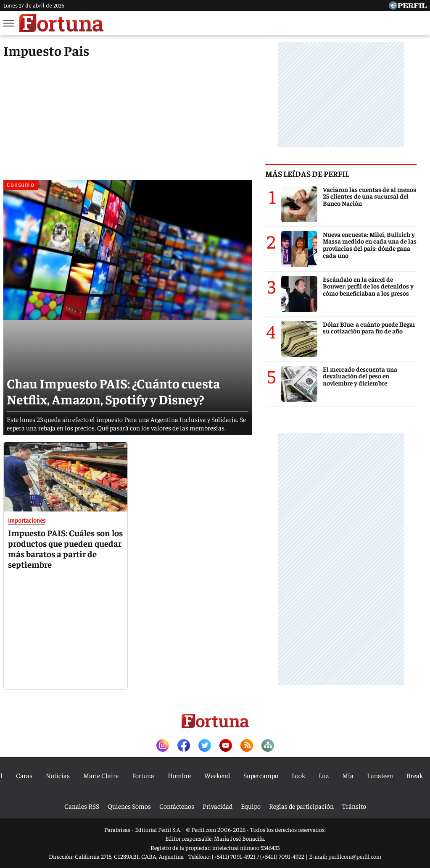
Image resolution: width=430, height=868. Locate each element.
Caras (24, 775)
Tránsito (354, 806)
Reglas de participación (301, 806)
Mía (348, 775)
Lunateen (380, 775)
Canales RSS (82, 806)
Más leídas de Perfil (317, 173)
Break (415, 775)
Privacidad (218, 806)
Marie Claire (101, 775)
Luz (324, 775)
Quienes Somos (129, 806)
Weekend (217, 775)
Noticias (58, 775)
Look (298, 775)
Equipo (251, 806)
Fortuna (143, 775)
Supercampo (261, 775)
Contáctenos (177, 806)
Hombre (179, 775)
